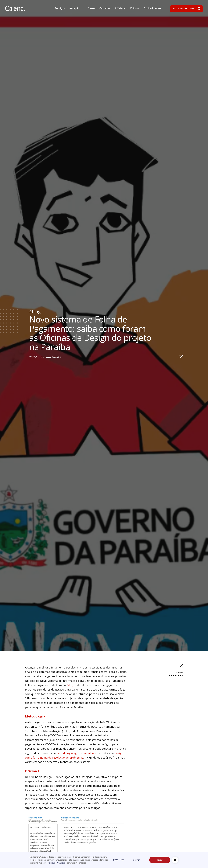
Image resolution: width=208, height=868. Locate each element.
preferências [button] (118, 860)
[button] (175, 860)
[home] (15, 9)
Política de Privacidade (57, 863)
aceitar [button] (160, 860)
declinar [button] (136, 860)
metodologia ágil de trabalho (75, 753)
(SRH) (70, 685)
